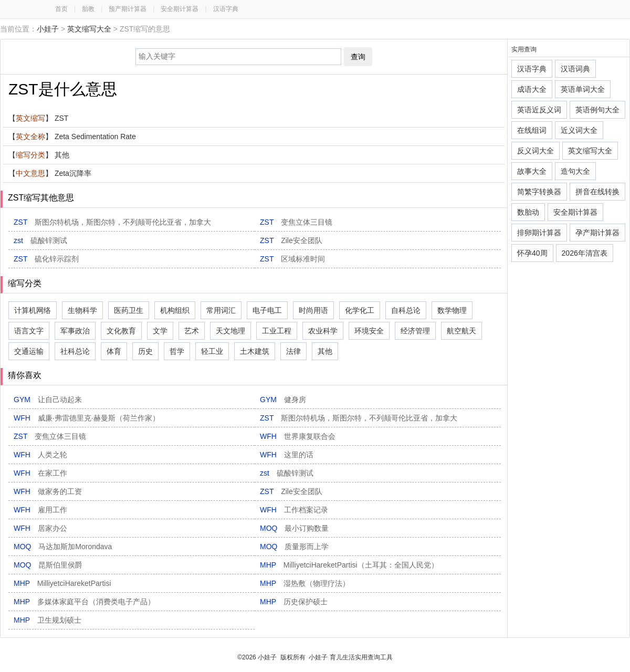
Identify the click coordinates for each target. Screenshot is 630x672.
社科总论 (75, 351)
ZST (112, 222)
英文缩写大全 (89, 29)
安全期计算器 (180, 9)
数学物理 (452, 310)
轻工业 (212, 351)
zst (40, 240)
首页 (61, 9)
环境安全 (369, 331)
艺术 (192, 331)
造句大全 (575, 171)
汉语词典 (575, 69)
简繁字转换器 (539, 192)
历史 (145, 351)
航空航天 (461, 331)
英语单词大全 (583, 89)
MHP (349, 565)
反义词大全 (535, 151)
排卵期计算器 (539, 233)
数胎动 (528, 212)
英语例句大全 (597, 110)
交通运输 (29, 351)
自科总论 (406, 310)
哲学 (177, 351)
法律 (293, 351)
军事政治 (75, 331)
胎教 (88, 9)
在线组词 (532, 130)
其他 (325, 351)
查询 (358, 57)
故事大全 (532, 171)
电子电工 (267, 310)
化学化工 (360, 310)
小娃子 (48, 29)
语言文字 (29, 331)
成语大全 (532, 89)
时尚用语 (313, 310)
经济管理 (415, 331)
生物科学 (82, 310)
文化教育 (121, 331)
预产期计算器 (128, 9)
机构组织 (175, 310)
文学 (160, 331)
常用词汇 (221, 310)
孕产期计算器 (597, 233)
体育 (114, 351)
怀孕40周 (532, 253)
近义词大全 (579, 130)
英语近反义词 (539, 110)
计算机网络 (33, 310)
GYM (48, 400)
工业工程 (277, 331)
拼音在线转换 (597, 192)
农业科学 (323, 331)
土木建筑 (255, 351)
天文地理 (230, 331)
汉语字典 (226, 9)
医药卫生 (129, 310)
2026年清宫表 (585, 253)
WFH (87, 418)
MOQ (294, 528)
